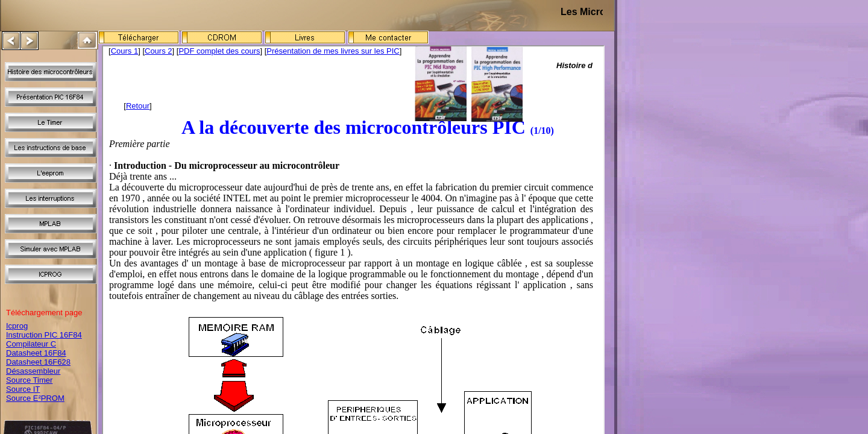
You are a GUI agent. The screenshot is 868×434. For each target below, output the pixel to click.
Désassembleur (33, 371)
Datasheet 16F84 (36, 353)
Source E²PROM (35, 398)
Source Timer (29, 380)
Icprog (17, 326)
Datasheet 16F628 (38, 362)
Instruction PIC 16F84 (44, 335)
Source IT (23, 389)
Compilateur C (31, 344)
